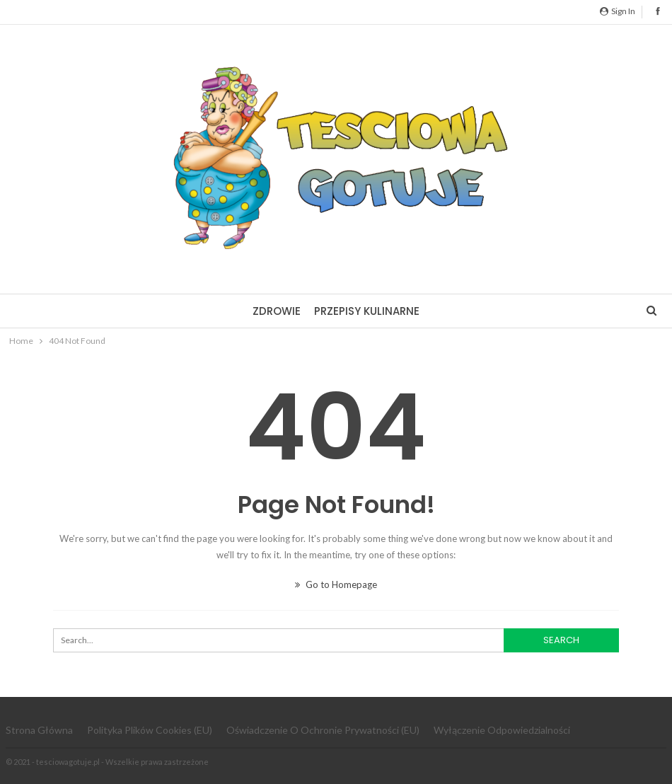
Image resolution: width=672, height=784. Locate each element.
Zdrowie (277, 311)
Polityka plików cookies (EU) (150, 730)
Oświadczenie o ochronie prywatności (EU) (323, 730)
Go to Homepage (336, 584)
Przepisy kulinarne (367, 311)
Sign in (618, 11)
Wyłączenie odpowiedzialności (502, 730)
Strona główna (39, 730)
